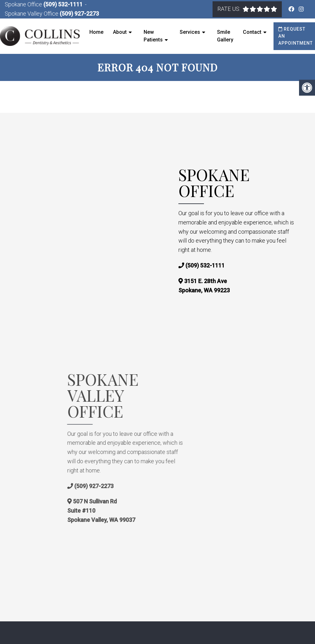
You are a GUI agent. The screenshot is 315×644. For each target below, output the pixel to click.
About (120, 32)
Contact (252, 32)
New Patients (153, 36)
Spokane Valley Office (32, 14)
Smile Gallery (225, 36)
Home (96, 32)
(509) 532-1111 (63, 4)
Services (190, 32)
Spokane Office (24, 4)
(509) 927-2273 (79, 14)
